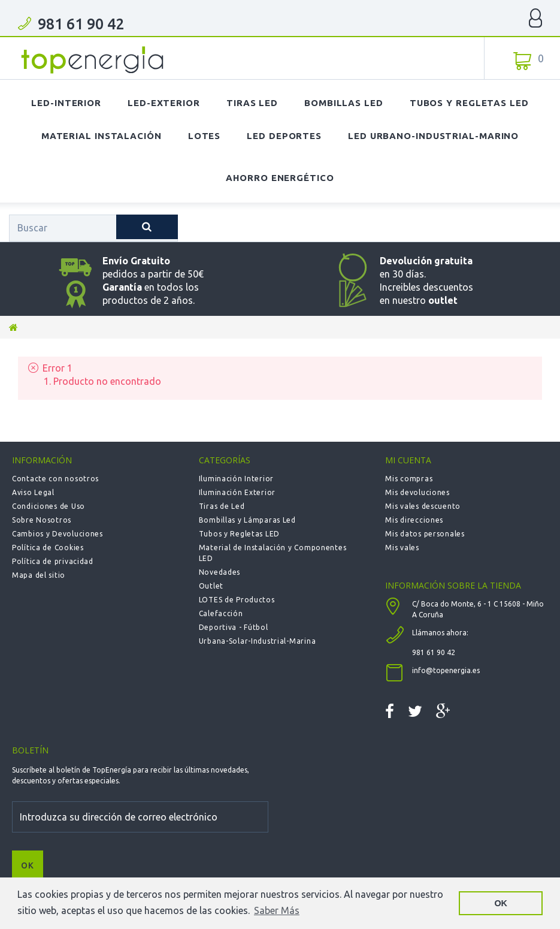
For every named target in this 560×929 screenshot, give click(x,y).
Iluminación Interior (236, 479)
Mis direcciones (414, 520)
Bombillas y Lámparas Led (247, 520)
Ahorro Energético (280, 178)
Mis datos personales (425, 534)
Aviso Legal (33, 492)
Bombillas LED (344, 103)
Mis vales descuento (423, 506)
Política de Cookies (48, 548)
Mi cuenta (408, 460)
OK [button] (501, 903)
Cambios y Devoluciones (57, 534)
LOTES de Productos (237, 600)
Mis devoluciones (417, 492)
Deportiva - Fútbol (234, 627)
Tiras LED (252, 103)
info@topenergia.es (446, 670)
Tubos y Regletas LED (469, 103)
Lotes (205, 136)
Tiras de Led (222, 506)
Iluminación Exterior (237, 492)
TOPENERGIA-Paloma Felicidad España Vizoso (93, 60)
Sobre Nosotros (42, 520)
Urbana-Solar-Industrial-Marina (258, 641)
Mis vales (402, 548)
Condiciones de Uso (49, 506)
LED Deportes (284, 136)
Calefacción (221, 613)
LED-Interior (66, 103)
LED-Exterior (164, 103)
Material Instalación (102, 136)
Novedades (220, 572)
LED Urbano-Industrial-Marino (433, 136)
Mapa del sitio (39, 575)
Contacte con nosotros (55, 479)
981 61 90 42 (81, 24)
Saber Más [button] (277, 910)
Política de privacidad (53, 561)
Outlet (211, 586)
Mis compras (409, 479)
